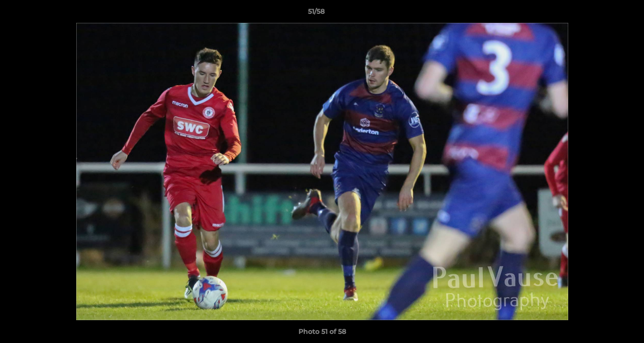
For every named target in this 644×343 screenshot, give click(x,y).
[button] (604, 14)
